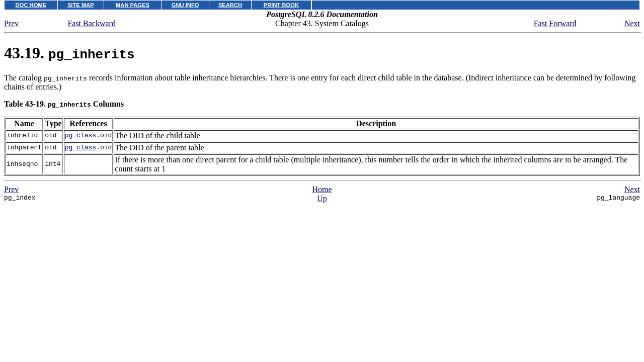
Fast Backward (92, 23)
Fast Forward (555, 23)
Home (322, 189)
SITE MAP (81, 5)
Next (632, 23)
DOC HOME (31, 5)
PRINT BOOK (281, 5)
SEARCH (230, 5)
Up (322, 198)
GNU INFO (185, 5)
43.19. (69, 53)
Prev (11, 23)
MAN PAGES (133, 5)
